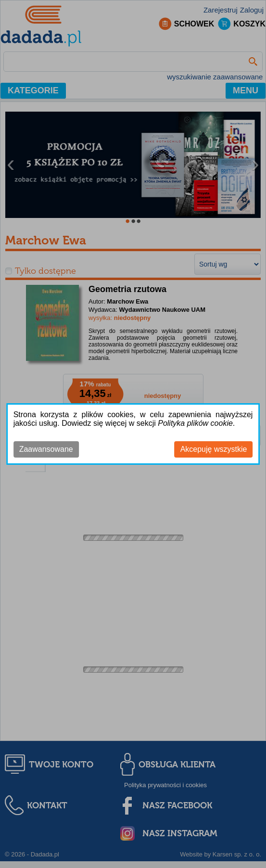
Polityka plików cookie (195, 423)
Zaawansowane (46, 449)
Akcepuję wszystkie (214, 449)
